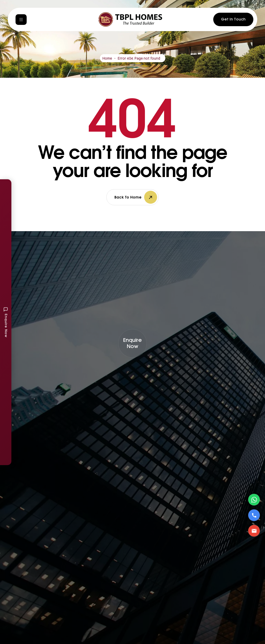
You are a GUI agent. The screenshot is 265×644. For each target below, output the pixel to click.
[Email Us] (254, 531)
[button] (132, 343)
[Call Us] (254, 515)
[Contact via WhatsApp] (254, 500)
